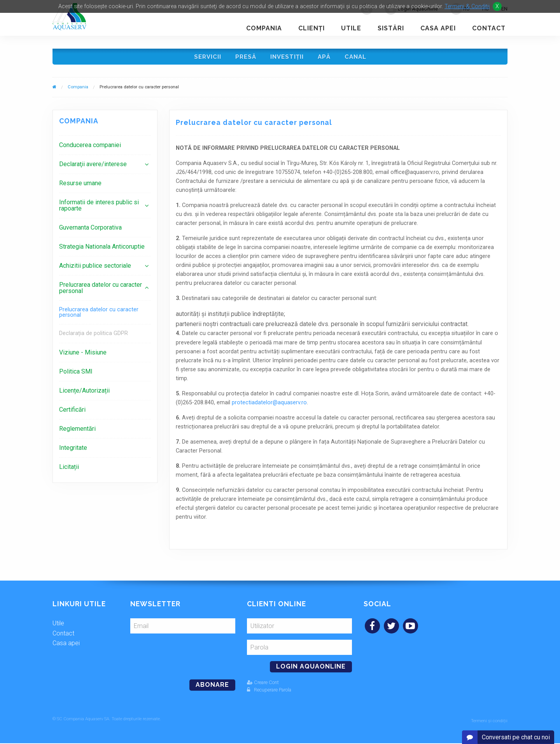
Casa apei (438, 28)
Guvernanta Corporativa (90, 230)
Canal (358, 58)
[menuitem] (105, 148)
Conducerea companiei (90, 148)
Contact (489, 28)
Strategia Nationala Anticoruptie (102, 249)
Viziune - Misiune (83, 355)
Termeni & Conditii (467, 6)
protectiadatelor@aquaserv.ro (269, 405)
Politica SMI (76, 374)
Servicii (205, 58)
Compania (264, 28)
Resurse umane (80, 186)
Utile (351, 28)
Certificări (72, 412)
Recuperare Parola (269, 692)
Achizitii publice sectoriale (95, 268)
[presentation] (184, 656)
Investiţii (287, 58)
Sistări (391, 28)
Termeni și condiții (489, 722)
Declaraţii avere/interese (93, 167)
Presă (244, 58)
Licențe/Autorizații (84, 393)
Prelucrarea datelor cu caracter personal (101, 290)
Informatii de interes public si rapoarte (99, 208)
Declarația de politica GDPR (94, 336)
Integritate (73, 450)
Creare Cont (263, 685)
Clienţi (311, 28)
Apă (325, 58)
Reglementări (77, 431)
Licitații (69, 469)
